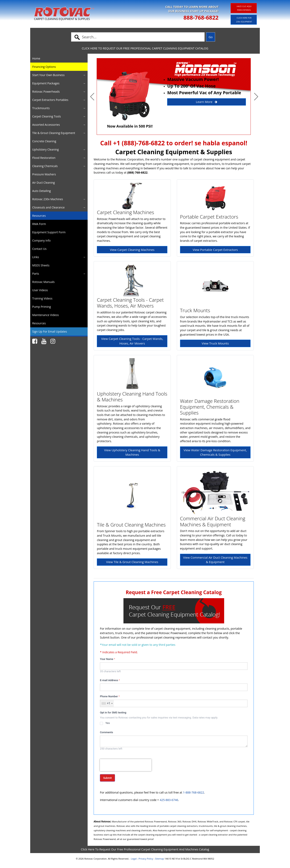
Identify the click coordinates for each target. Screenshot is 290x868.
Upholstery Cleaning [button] (46, 149)
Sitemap (159, 859)
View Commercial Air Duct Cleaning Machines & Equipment (215, 560)
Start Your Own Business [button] (48, 75)
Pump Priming (42, 307)
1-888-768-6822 (194, 792)
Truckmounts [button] (41, 108)
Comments (106, 732)
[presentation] (126, 765)
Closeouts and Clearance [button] (48, 207)
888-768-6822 (201, 17)
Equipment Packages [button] (46, 83)
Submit (107, 778)
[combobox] (107, 703)
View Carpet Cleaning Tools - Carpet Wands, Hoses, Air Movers (132, 341)
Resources (39, 216)
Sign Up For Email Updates (50, 331)
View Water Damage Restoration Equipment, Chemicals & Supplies (215, 452)
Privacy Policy (146, 859)
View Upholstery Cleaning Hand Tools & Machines (132, 452)
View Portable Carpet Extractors (215, 250)
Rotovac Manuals (43, 282)
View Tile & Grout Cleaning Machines (132, 562)
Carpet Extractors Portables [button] (50, 100)
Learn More (207, 102)
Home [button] (36, 58)
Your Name (107, 659)
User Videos (40, 290)
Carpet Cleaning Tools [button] (47, 116)
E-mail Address (110, 680)
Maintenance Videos (46, 315)
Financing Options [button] (44, 67)
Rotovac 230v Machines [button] (48, 199)
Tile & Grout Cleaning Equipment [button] (54, 133)
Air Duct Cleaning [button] (43, 183)
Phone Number (110, 696)
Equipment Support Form (49, 232)
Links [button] (36, 257)
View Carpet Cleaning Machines (132, 250)
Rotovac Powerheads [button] (46, 92)
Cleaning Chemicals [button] (45, 166)
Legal (134, 859)
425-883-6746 (169, 800)
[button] (92, 96)
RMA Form (39, 224)
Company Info (41, 240)
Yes (108, 723)
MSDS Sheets (41, 265)
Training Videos (42, 298)
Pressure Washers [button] (44, 174)
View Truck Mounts (215, 343)
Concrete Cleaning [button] (44, 141)
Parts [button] (36, 274)
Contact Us (39, 249)
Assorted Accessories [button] (46, 125)
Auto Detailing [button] (41, 191)
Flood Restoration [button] (44, 158)
